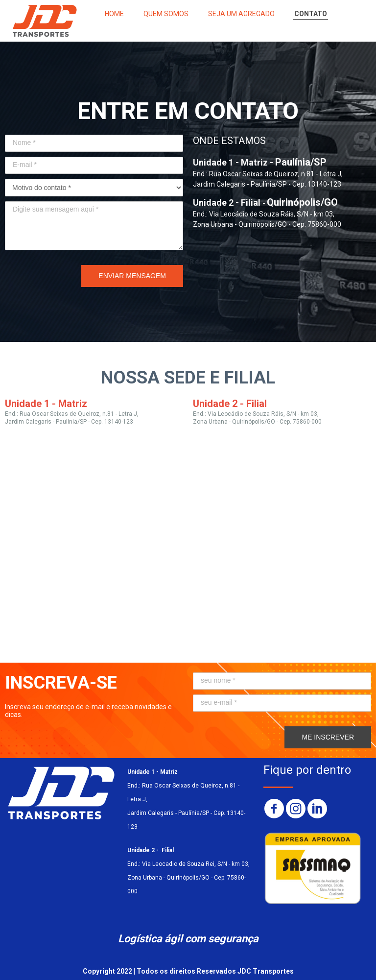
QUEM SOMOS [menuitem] (166, 14)
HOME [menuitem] (114, 14)
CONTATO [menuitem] (311, 14)
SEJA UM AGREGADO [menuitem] (241, 14)
